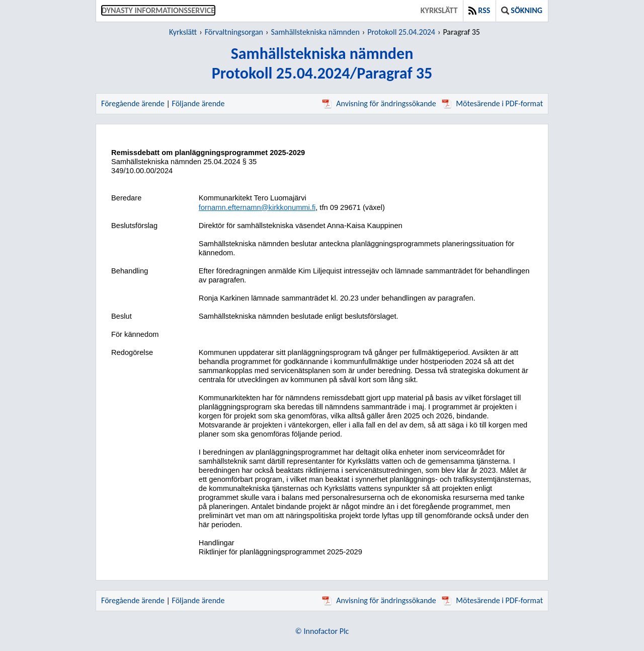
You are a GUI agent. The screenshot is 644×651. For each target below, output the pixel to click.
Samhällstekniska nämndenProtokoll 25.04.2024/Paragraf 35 (322, 63)
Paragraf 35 (461, 32)
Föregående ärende (133, 103)
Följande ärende (198, 103)
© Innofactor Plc (322, 631)
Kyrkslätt (439, 10)
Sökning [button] (522, 10)
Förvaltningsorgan (234, 32)
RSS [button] (479, 10)
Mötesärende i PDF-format (492, 103)
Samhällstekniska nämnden (315, 32)
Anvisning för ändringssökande (379, 103)
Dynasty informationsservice (158, 10)
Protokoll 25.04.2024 (401, 32)
